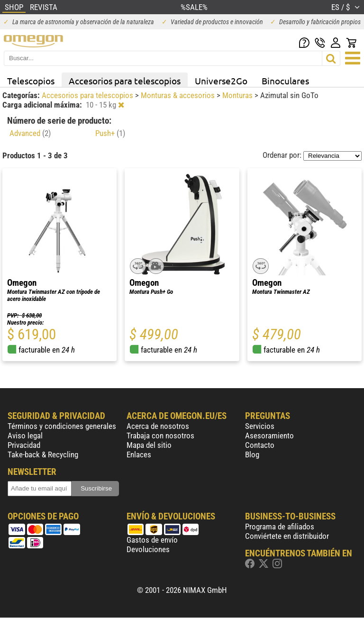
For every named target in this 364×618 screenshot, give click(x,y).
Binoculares (285, 81)
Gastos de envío (152, 540)
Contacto (260, 445)
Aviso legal (25, 436)
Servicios (260, 426)
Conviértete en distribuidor (287, 536)
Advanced (30, 133)
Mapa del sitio (149, 445)
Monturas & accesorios (179, 95)
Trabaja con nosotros (160, 436)
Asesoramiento (269, 436)
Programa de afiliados (280, 527)
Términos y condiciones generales (62, 426)
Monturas (238, 95)
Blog (252, 454)
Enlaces (139, 454)
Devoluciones (148, 549)
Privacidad (24, 445)
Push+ (110, 133)
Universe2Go (221, 81)
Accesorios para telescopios (125, 81)
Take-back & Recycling (43, 454)
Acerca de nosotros (158, 426)
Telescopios (31, 81)
